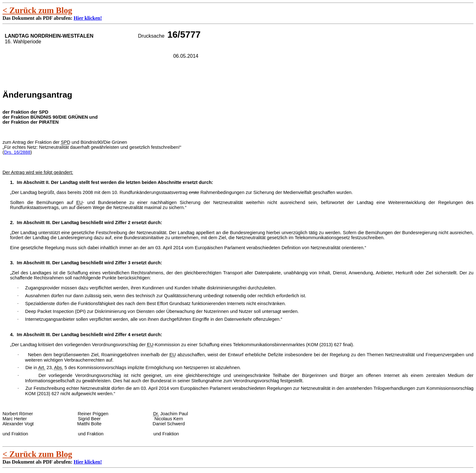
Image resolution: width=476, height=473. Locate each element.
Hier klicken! (88, 18)
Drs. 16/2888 (17, 152)
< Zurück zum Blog (37, 10)
